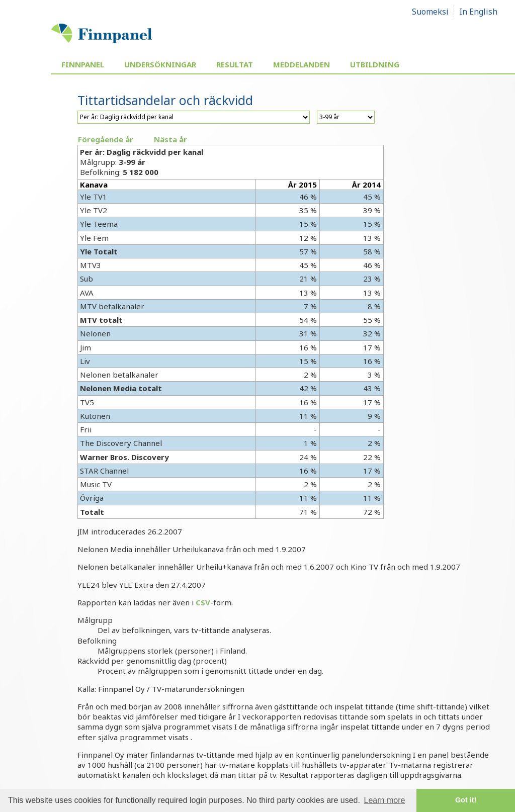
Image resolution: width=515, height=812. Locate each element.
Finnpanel (83, 64)
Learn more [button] (385, 800)
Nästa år (170, 139)
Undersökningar (160, 64)
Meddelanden (302, 64)
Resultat (235, 64)
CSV (203, 602)
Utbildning (375, 64)
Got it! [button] (466, 800)
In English (478, 12)
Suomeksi (430, 12)
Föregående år (106, 139)
